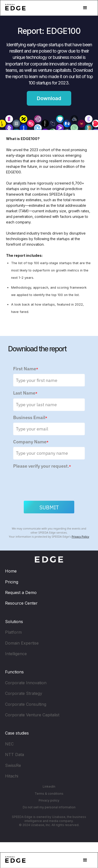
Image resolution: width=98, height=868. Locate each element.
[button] (85, 8)
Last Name (25, 394)
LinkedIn (49, 786)
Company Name (31, 442)
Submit (49, 508)
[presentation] (52, 482)
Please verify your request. (42, 467)
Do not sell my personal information (49, 807)
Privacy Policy (80, 537)
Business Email (30, 418)
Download (49, 98)
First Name (26, 369)
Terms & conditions (49, 794)
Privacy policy (49, 800)
